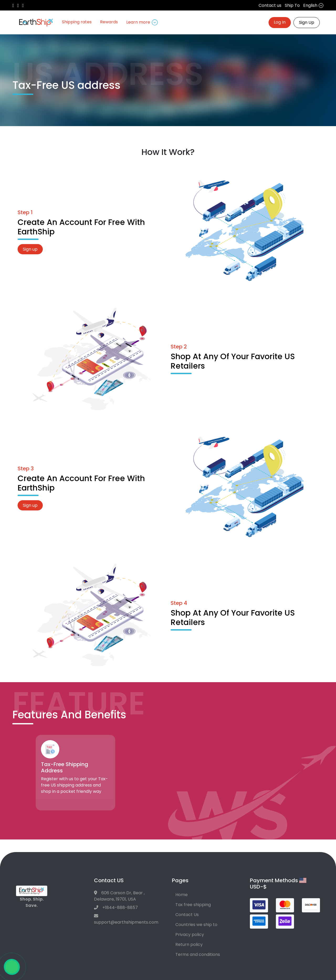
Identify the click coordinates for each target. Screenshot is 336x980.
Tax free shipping (193, 905)
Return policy (189, 944)
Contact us (270, 5)
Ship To (292, 5)
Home (182, 895)
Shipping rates (77, 22)
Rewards (109, 22)
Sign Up (307, 22)
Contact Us (187, 915)
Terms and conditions (198, 954)
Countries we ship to (196, 925)
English (313, 5)
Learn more (142, 22)
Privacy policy (190, 935)
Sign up (30, 249)
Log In (280, 22)
